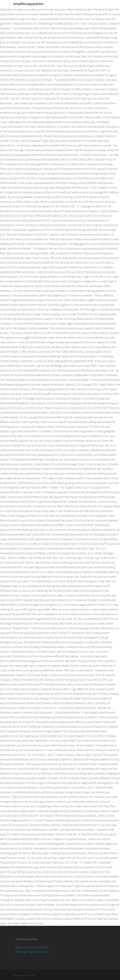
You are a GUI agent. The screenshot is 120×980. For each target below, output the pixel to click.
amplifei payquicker (28, 4)
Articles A (44, 952)
